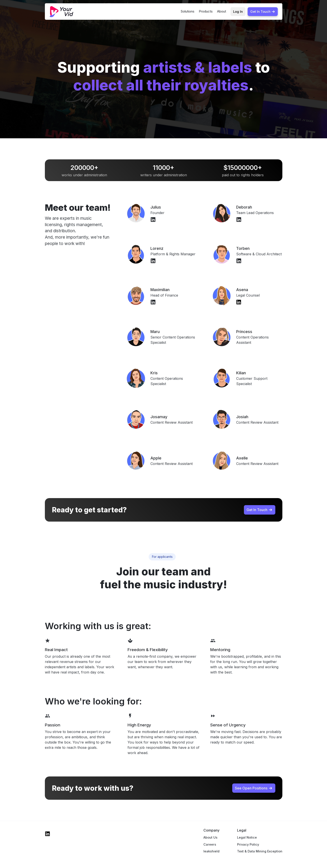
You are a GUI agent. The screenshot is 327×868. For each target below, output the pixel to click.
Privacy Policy (248, 844)
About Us (210, 837)
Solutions (188, 11)
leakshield (211, 851)
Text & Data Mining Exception (260, 851)
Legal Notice (247, 837)
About (222, 11)
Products (206, 11)
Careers (210, 844)
